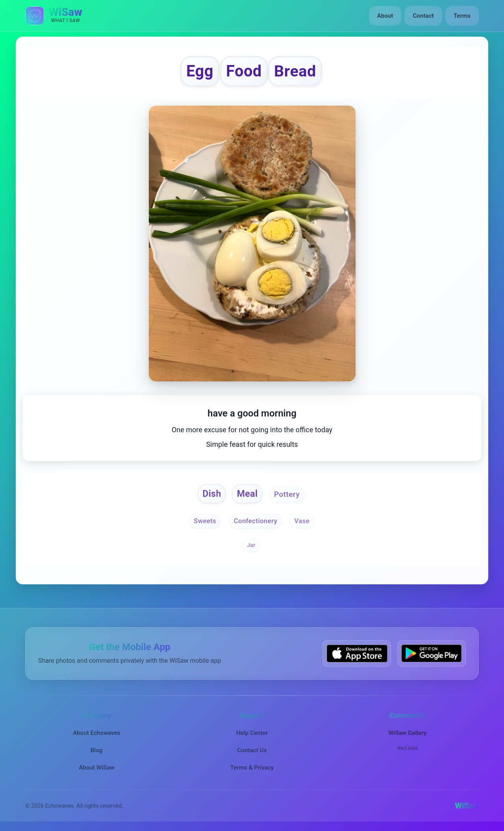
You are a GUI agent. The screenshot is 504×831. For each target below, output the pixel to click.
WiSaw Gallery (407, 733)
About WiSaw (96, 768)
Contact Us (252, 750)
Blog (97, 750)
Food (244, 71)
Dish (212, 494)
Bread (295, 71)
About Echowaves (97, 733)
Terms (462, 16)
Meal (247, 494)
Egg (200, 71)
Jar (251, 545)
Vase (302, 521)
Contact (423, 16)
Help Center (252, 733)
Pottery (287, 494)
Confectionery (256, 521)
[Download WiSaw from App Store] (357, 653)
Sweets (205, 521)
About (385, 16)
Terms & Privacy (252, 768)
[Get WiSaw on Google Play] (432, 653)
